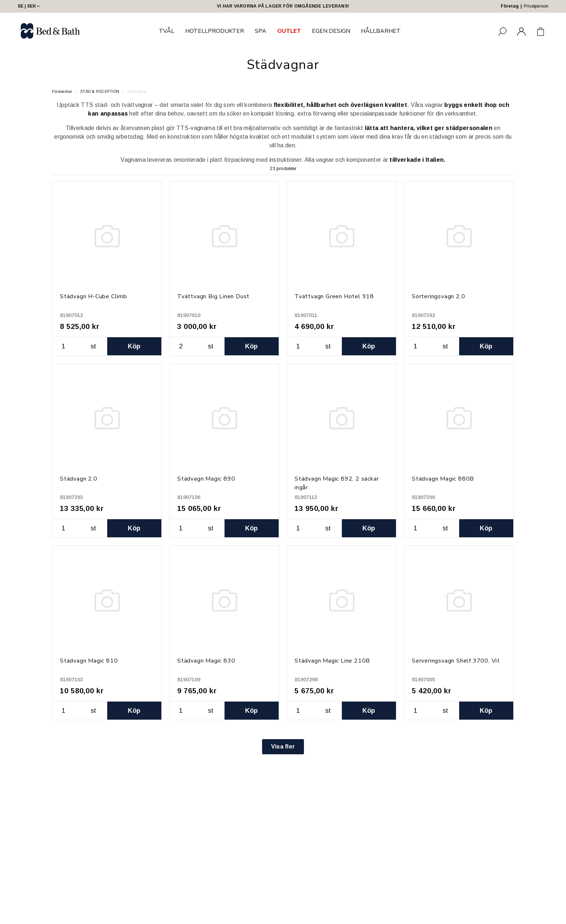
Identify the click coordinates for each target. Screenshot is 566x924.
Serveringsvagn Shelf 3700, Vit (456, 661)
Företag (510, 6)
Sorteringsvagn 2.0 (438, 296)
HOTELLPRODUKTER (215, 31)
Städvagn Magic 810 (89, 661)
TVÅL (167, 31)
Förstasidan (62, 92)
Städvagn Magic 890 (206, 479)
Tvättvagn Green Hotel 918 (334, 296)
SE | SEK (29, 6)
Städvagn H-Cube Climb (93, 296)
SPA (261, 31)
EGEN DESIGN (331, 31)
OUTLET (289, 31)
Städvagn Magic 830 (206, 661)
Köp (134, 346)
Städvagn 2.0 (79, 479)
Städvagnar (137, 92)
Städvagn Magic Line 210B (332, 661)
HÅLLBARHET (381, 31)
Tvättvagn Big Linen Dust (213, 296)
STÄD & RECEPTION (100, 92)
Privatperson (536, 6)
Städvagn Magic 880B (443, 479)
